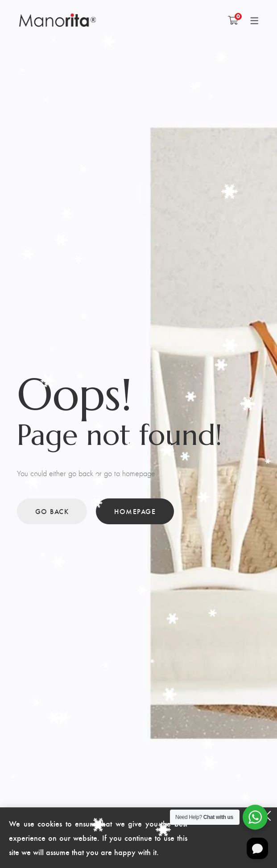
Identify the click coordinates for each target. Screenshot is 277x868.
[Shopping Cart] (233, 20)
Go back (52, 511)
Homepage (135, 511)
